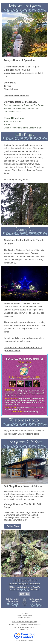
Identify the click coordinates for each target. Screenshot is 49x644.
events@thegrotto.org (27, 627)
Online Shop (13, 526)
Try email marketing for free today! (24, 640)
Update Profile (13, 625)
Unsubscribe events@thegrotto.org (25, 622)
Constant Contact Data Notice (30, 625)
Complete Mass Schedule (17, 95)
